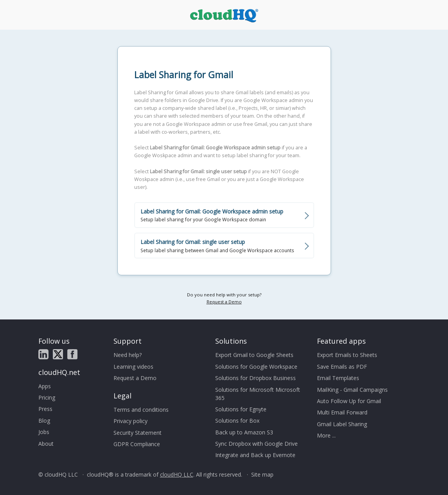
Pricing (47, 397)
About (46, 444)
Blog (44, 421)
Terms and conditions (141, 410)
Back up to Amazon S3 (244, 432)
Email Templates (338, 378)
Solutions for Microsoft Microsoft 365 (258, 394)
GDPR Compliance (137, 444)
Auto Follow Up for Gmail (349, 401)
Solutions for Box (237, 421)
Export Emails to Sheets (347, 355)
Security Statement (138, 433)
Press (45, 409)
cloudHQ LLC (177, 474)
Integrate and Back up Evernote (255, 455)
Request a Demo (224, 302)
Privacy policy (130, 421)
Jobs (44, 432)
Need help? (128, 355)
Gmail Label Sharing (342, 424)
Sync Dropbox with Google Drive (256, 444)
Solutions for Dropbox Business (255, 378)
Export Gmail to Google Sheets (254, 355)
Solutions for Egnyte (241, 409)
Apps (45, 386)
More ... (326, 435)
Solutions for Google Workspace (256, 367)
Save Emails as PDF (342, 367)
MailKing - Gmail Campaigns (352, 390)
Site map (262, 474)
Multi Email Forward (342, 412)
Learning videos (133, 367)
